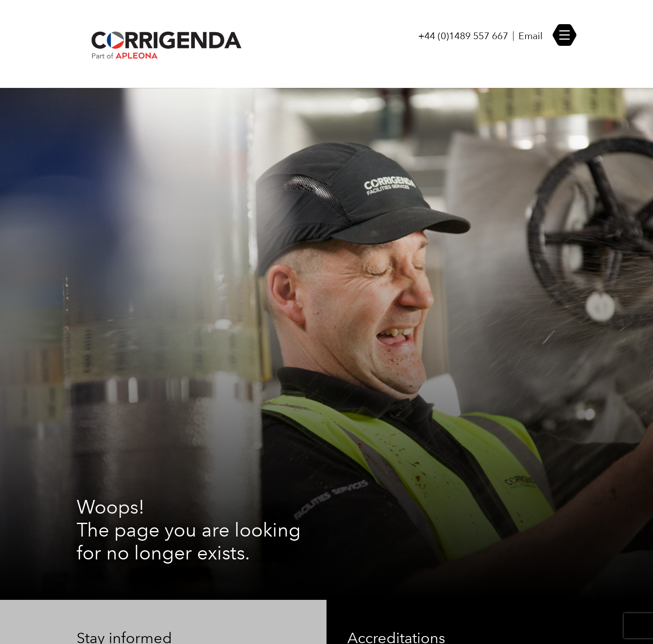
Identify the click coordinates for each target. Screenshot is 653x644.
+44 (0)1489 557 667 (463, 36)
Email (531, 36)
